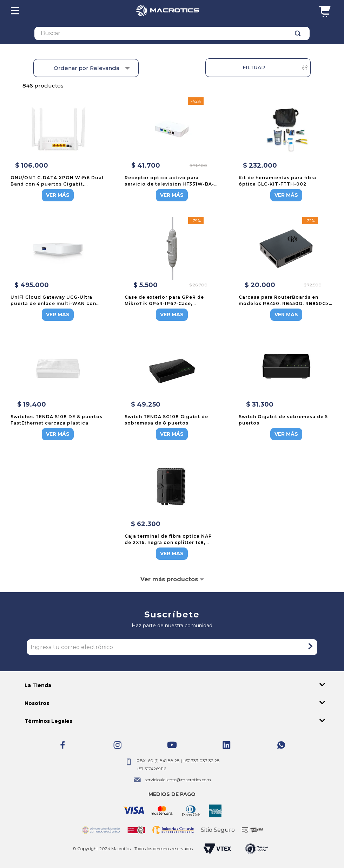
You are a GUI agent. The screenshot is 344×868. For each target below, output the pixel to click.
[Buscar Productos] (299, 33)
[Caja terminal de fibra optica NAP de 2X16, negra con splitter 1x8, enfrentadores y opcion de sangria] (172, 509)
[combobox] (172, 33)
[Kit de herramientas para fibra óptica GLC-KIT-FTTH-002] (286, 150)
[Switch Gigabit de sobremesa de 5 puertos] (286, 389)
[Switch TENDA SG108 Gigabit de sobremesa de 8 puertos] (172, 389)
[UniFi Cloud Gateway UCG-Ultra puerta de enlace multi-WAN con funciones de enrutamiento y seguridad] (58, 270)
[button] (172, 685)
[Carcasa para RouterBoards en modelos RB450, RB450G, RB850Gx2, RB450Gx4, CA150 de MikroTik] (286, 270)
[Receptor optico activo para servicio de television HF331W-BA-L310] (172, 150)
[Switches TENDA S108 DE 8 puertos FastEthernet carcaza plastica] (58, 389)
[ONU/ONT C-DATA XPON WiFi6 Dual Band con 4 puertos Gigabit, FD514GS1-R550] (58, 150)
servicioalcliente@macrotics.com (178, 780)
